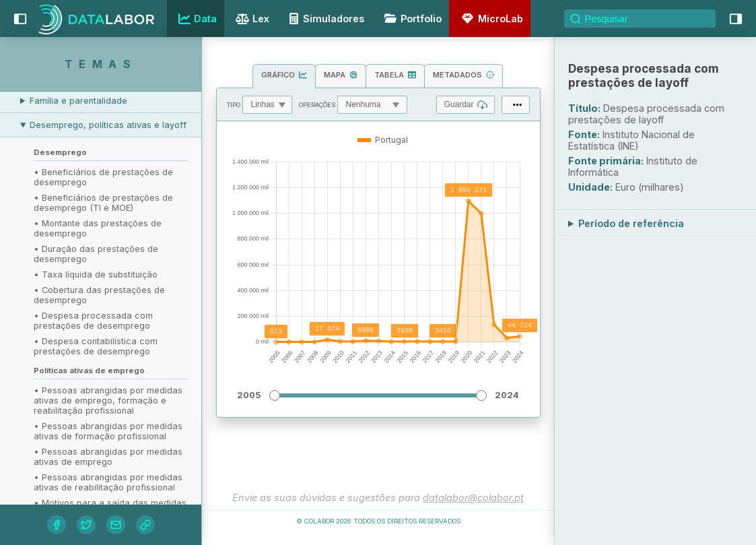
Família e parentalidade (78, 101)
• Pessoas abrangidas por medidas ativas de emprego (108, 457)
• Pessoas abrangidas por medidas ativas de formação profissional (108, 431)
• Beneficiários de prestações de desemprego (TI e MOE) (103, 203)
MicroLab (490, 19)
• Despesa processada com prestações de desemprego (93, 321)
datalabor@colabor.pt (473, 498)
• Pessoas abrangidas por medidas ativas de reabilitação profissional (108, 482)
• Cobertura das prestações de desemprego (99, 295)
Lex (251, 20)
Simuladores (324, 19)
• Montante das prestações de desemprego (98, 228)
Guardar (465, 105)
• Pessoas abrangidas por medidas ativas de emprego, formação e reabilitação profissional (108, 400)
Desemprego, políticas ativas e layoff (108, 125)
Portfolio (411, 19)
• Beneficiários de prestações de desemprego (103, 177)
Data (196, 19)
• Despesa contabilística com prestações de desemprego (96, 346)
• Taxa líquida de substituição (96, 275)
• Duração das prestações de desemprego (96, 254)
